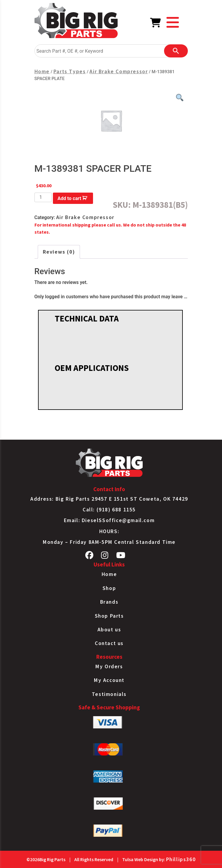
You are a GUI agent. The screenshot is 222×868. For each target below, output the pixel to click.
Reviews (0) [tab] (59, 252)
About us (109, 630)
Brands (109, 602)
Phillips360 (181, 859)
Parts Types (70, 71)
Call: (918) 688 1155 (109, 510)
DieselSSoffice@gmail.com (118, 520)
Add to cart (70, 198)
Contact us (109, 643)
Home (42, 71)
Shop (109, 588)
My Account (109, 680)
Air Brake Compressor (119, 71)
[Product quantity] (43, 197)
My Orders (109, 666)
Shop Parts (109, 616)
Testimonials (109, 694)
